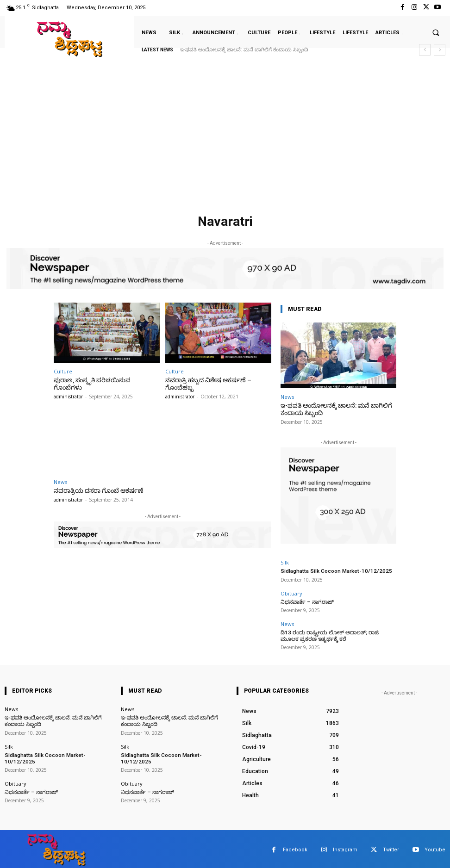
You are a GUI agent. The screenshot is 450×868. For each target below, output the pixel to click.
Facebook (295, 847)
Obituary (291, 592)
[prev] (425, 50)
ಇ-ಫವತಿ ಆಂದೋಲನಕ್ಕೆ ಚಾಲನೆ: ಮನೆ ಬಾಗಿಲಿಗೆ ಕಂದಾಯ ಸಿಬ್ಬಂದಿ (244, 50)
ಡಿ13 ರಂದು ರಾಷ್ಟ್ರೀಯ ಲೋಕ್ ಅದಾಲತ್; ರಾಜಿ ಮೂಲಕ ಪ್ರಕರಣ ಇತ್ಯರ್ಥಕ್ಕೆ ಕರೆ (335, 634)
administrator (68, 389)
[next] (440, 50)
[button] (436, 32)
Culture (63, 371)
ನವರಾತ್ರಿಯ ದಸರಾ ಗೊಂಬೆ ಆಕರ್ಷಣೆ (96, 490)
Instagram (345, 847)
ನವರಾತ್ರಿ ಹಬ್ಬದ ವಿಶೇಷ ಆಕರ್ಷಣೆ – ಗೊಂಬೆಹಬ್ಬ (206, 384)
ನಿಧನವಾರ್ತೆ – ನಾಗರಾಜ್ (306, 601)
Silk (285, 562)
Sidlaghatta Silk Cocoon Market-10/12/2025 (332, 571)
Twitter (391, 847)
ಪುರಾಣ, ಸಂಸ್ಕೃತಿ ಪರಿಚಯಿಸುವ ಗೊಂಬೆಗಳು (104, 380)
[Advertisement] (225, 141)
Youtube (435, 847)
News (60, 481)
